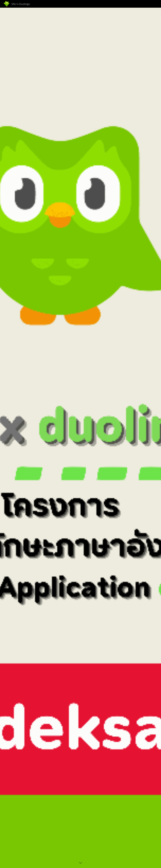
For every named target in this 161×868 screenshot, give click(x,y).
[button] (81, 863)
